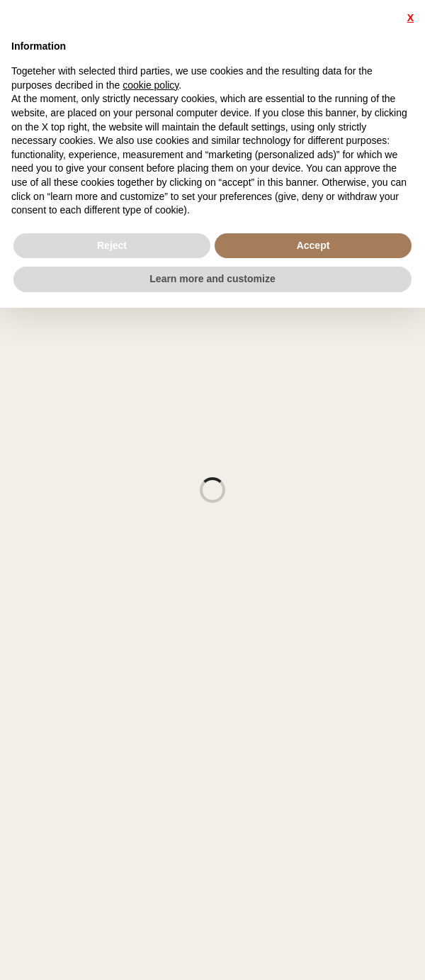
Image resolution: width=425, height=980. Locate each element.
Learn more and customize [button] (212, 279)
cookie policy (151, 85)
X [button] (410, 18)
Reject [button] (112, 245)
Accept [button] (313, 245)
